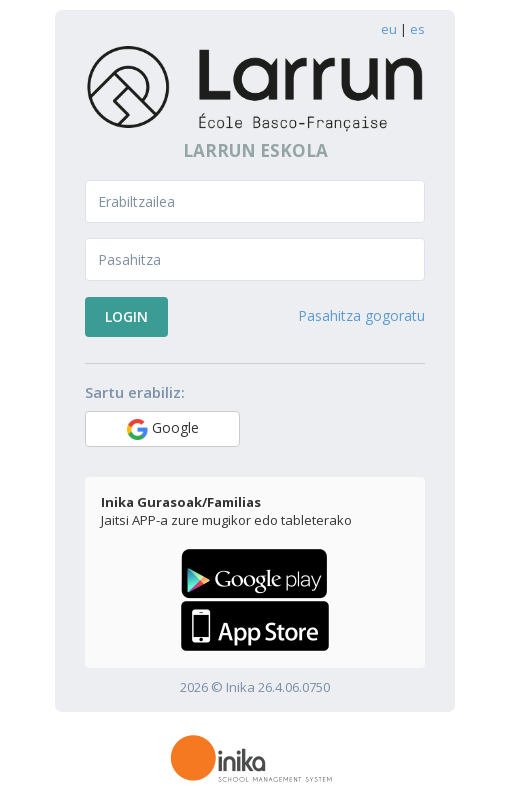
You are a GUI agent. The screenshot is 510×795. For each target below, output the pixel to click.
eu (389, 29)
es (417, 29)
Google (163, 429)
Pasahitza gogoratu (361, 315)
